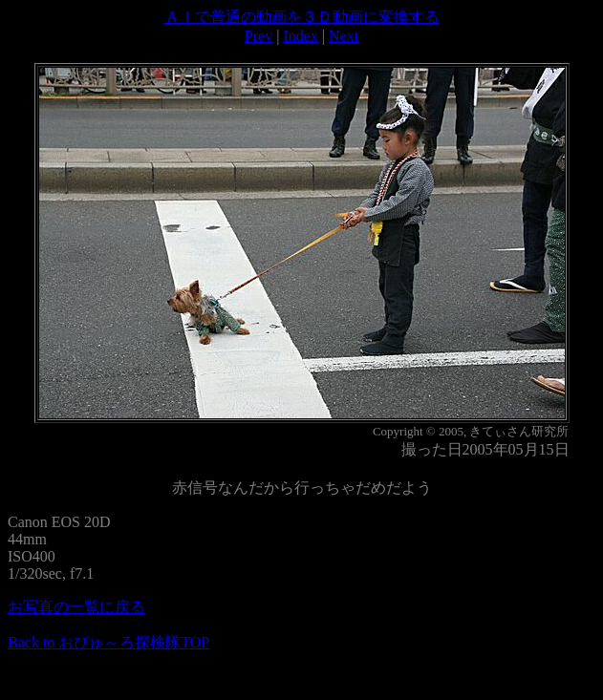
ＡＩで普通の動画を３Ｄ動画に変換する (302, 17)
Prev (258, 36)
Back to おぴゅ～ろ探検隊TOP (108, 642)
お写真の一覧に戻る (76, 607)
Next (344, 36)
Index (300, 36)
